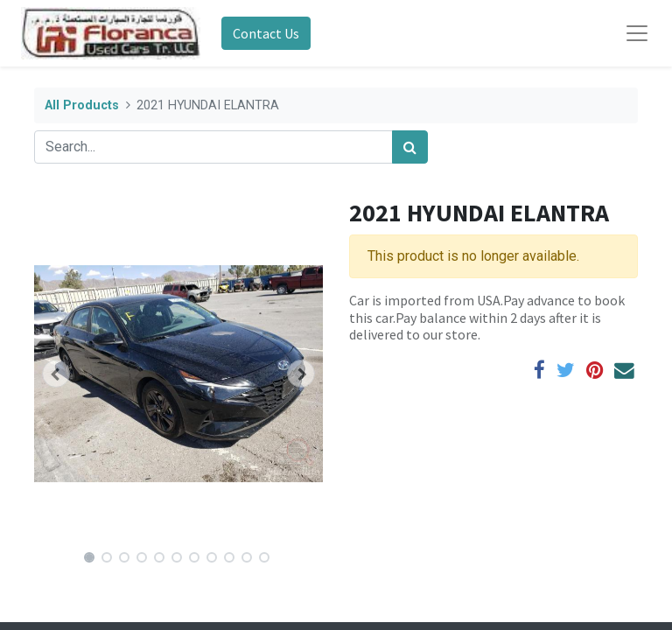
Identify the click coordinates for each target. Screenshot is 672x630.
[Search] (410, 147)
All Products (82, 105)
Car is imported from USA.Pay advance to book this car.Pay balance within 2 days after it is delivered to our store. (487, 317)
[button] (56, 374)
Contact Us (266, 33)
